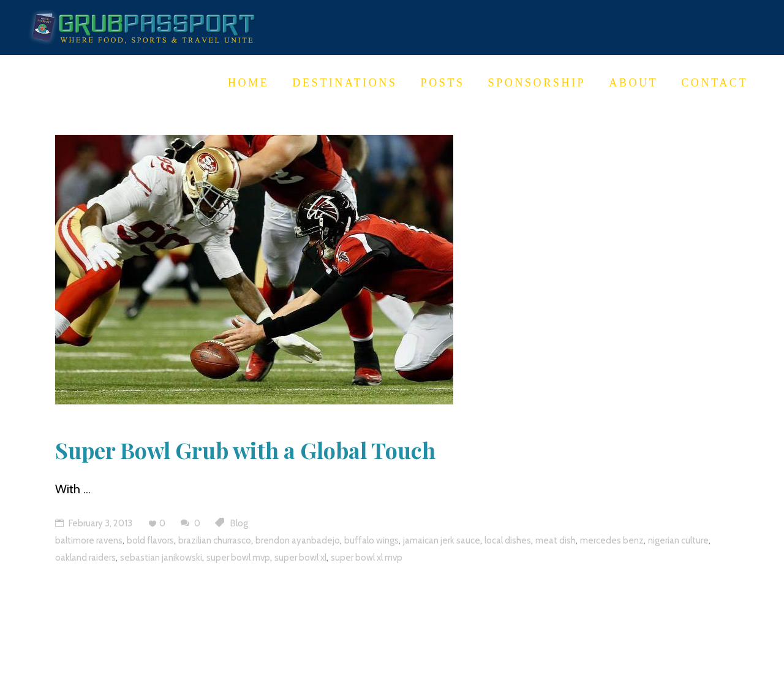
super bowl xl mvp (367, 558)
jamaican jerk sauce (442, 540)
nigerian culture (678, 540)
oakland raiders (85, 558)
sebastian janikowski (161, 558)
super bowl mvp (238, 558)
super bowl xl (300, 558)
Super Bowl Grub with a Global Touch (245, 450)
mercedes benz (612, 540)
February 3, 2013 (94, 523)
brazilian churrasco (215, 540)
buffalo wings (371, 540)
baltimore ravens (89, 540)
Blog (239, 523)
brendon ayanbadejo (298, 540)
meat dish (556, 540)
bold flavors (150, 540)
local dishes (508, 540)
